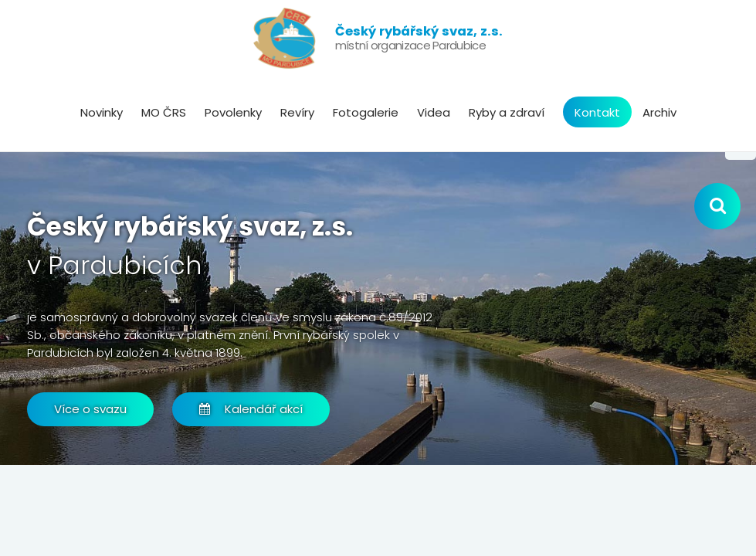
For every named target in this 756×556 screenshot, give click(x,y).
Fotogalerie (366, 112)
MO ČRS (164, 112)
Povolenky (233, 112)
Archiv (659, 112)
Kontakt (597, 112)
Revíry (297, 112)
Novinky (102, 112)
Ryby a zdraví (507, 112)
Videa (434, 112)
